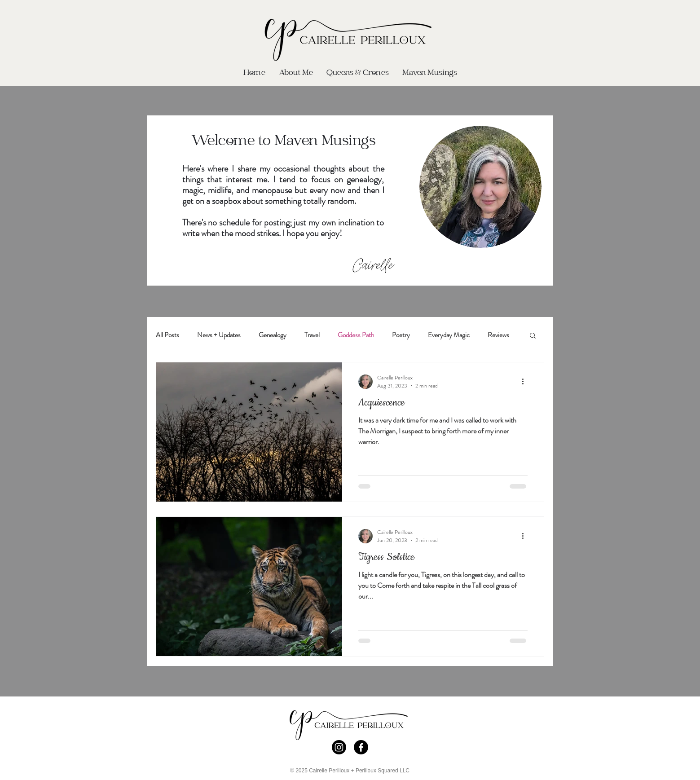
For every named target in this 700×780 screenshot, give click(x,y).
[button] (533, 336)
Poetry (401, 335)
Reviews (498, 335)
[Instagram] (339, 747)
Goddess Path (356, 335)
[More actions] (526, 382)
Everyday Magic (449, 335)
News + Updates (219, 335)
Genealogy (273, 335)
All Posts (167, 335)
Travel (312, 335)
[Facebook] (361, 747)
